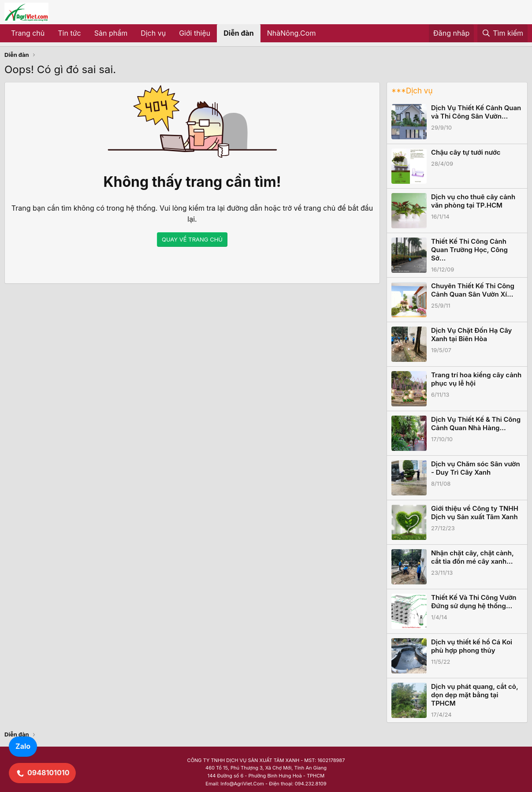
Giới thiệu (195, 33)
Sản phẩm (111, 33)
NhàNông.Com (292, 33)
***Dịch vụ (412, 91)
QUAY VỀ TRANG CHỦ (192, 239)
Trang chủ (28, 33)
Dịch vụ (153, 33)
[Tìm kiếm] (502, 33)
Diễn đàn (239, 33)
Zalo (23, 746)
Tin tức (69, 33)
